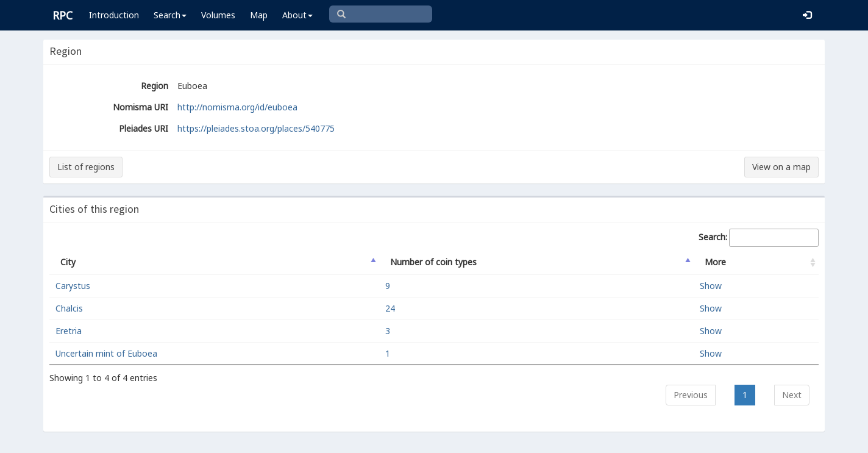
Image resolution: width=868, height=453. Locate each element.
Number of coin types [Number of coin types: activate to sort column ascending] (433, 262)
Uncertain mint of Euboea (106, 353)
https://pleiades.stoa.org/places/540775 (256, 128)
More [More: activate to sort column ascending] (715, 262)
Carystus (73, 286)
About (297, 15)
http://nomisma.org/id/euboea (237, 107)
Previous (691, 395)
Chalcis (69, 308)
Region (155, 86)
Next (792, 395)
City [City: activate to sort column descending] (68, 262)
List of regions (86, 167)
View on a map (781, 167)
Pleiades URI (144, 128)
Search (170, 15)
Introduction (114, 15)
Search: (759, 238)
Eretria (69, 331)
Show (711, 286)
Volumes (218, 15)
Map (259, 15)
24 (390, 308)
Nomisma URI (141, 107)
